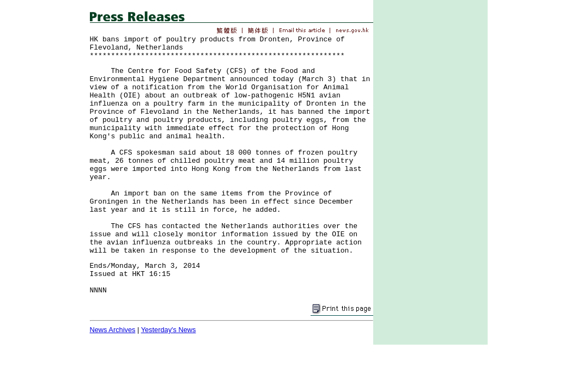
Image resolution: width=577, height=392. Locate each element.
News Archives (113, 330)
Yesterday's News (169, 330)
